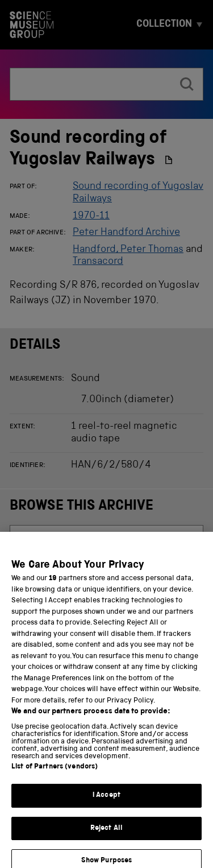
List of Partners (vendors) (55, 774)
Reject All (106, 835)
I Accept (106, 802)
